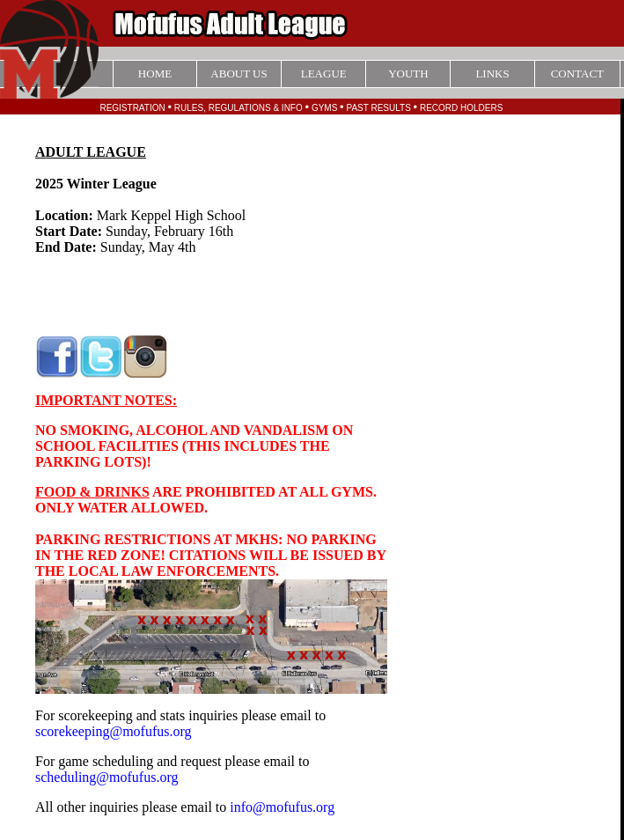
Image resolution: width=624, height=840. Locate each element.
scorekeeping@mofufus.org (114, 731)
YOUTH (408, 74)
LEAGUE (324, 74)
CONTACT (577, 74)
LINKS (492, 74)
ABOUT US (239, 74)
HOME (155, 74)
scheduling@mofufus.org (106, 777)
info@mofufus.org (282, 807)
